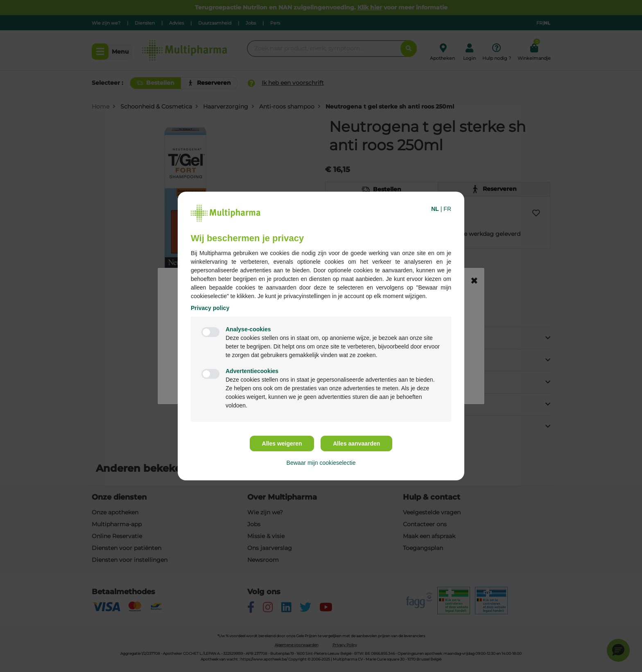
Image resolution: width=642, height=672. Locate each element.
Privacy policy (210, 308)
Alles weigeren (282, 443)
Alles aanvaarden (356, 443)
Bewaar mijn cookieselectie (321, 463)
